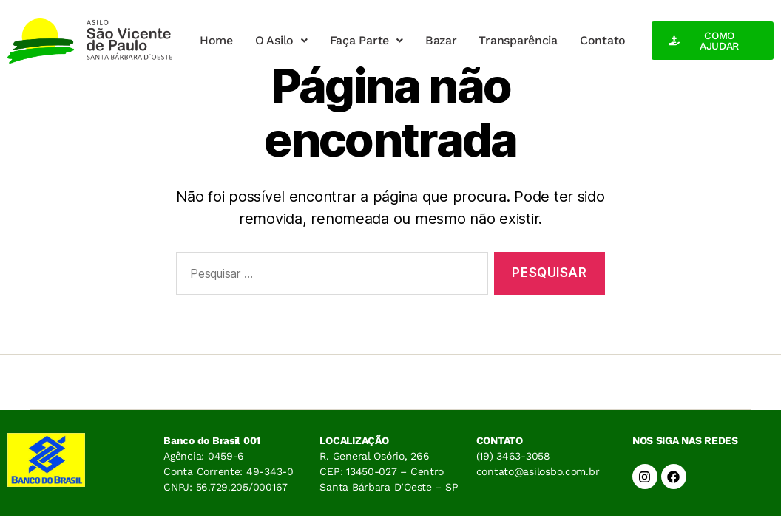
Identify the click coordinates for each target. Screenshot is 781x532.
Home (216, 40)
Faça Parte (366, 40)
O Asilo (281, 40)
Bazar (441, 40)
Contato (603, 40)
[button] (281, 41)
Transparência (518, 40)
